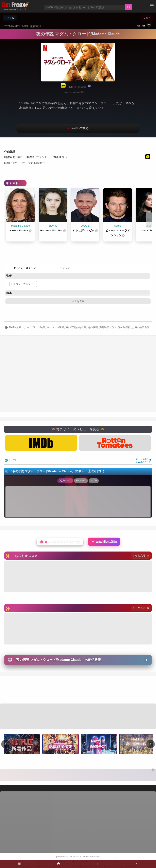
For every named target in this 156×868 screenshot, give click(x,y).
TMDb (72, 856)
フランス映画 (38, 327)
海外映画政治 (142, 327)
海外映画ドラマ (108, 327)
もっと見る (141, 555)
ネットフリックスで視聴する (78, 128)
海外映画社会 (126, 327)
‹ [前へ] (6, 744)
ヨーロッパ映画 (55, 327)
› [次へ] (151, 744)
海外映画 (93, 327)
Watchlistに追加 (104, 542)
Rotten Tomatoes (91, 856)
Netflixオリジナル (19, 327)
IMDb (79, 856)
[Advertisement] (78, 374)
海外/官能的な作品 (76, 327)
